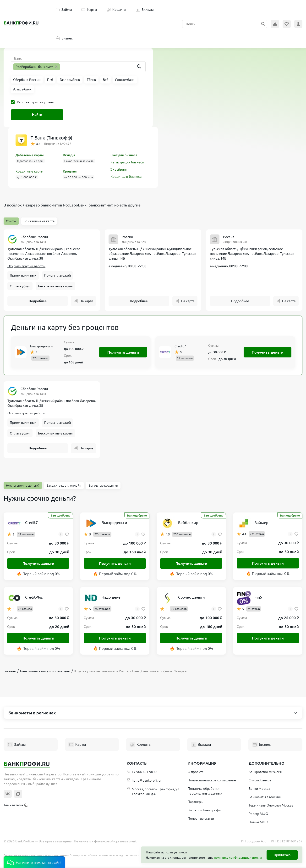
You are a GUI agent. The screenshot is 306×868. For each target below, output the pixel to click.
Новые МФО (258, 823)
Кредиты (116, 10)
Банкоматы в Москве (265, 798)
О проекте (196, 773)
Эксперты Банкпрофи (204, 812)
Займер (261, 524)
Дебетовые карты (30, 155)
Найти (37, 115)
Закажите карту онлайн (64, 487)
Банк (18, 58)
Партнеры (195, 803)
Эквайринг (119, 169)
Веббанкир (188, 524)
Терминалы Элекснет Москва (271, 807)
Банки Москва (259, 790)
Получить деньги (123, 353)
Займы (64, 10)
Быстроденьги (41, 347)
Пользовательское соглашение (212, 782)
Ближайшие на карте (39, 221)
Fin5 (258, 599)
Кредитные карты (30, 171)
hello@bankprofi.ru (144, 782)
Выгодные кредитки (103, 487)
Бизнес (64, 38)
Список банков (260, 782)
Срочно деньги (191, 599)
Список (11, 221)
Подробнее (38, 302)
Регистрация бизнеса (127, 162)
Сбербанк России (34, 237)
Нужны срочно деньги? (23, 487)
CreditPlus (34, 599)
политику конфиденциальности (238, 857)
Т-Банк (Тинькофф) (51, 138)
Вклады (145, 10)
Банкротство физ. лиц (265, 773)
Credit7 (180, 347)
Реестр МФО (258, 815)
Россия (127, 237)
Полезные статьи (201, 820)
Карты (89, 10)
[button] (34, 862)
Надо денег (112, 599)
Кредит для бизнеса (126, 177)
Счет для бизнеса (124, 155)
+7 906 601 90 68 (142, 773)
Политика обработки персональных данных (205, 792)
